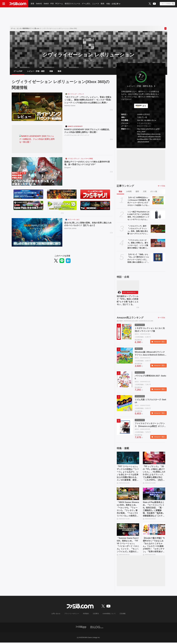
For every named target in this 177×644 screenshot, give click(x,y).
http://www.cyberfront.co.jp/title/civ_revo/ (148, 130)
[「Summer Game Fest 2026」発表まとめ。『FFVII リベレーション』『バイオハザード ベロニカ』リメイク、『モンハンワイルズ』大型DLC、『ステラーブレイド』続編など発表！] (128, 531)
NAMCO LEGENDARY (75, 127)
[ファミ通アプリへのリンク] (81, 628)
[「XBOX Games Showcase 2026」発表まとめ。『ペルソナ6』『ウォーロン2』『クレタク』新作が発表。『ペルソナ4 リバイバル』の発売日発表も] (128, 495)
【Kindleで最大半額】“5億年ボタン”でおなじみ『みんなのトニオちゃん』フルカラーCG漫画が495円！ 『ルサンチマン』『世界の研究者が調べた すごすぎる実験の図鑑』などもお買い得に (154, 546)
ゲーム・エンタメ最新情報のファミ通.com (25, 28)
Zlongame (68, 168)
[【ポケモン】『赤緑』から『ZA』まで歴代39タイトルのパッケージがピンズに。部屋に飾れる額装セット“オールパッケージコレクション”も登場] (158, 257)
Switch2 (39, 4)
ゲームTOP (18, 71)
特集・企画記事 (112, 4)
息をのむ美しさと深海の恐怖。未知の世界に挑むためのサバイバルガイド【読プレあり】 (88, 224)
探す (144, 106)
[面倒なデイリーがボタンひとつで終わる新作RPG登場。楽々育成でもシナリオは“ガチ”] (37, 172)
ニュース (96, 4)
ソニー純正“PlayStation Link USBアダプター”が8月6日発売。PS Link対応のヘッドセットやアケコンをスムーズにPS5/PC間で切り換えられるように (138, 216)
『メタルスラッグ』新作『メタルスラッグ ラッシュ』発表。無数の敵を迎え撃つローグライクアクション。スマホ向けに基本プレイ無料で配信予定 (138, 230)
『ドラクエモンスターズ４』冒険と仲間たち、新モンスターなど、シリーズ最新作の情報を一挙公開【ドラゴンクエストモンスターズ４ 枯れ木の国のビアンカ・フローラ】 (138, 244)
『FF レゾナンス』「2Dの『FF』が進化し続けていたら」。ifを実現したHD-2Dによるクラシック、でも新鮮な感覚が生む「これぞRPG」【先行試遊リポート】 (154, 474)
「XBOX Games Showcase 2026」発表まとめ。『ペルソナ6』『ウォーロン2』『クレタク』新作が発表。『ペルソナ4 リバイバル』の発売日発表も (128, 510)
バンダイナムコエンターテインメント (77, 136)
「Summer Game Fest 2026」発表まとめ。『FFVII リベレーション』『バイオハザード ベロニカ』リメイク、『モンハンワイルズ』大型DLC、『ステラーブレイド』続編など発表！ (128, 546)
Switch (46, 4)
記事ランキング (125, 186)
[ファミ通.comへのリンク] (18, 4)
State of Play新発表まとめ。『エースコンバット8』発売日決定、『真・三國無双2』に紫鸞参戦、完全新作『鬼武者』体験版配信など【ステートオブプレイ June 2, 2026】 (154, 510)
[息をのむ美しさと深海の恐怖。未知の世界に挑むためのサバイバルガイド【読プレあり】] (37, 233)
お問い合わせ (56, 615)
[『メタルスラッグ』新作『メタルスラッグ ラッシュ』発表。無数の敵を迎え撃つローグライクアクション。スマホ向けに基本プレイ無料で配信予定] (158, 229)
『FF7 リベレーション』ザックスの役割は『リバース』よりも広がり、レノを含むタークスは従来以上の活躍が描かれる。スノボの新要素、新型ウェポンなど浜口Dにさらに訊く (128, 474)
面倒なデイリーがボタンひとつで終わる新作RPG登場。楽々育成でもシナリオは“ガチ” (87, 163)
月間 (145, 192)
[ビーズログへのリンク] (97, 628)
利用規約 (86, 615)
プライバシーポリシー (72, 615)
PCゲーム (59, 4)
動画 (103, 4)
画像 (51, 71)
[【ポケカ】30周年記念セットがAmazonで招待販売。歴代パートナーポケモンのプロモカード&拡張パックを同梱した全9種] (158, 201)
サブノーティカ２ (74, 220)
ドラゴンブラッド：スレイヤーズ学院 (80, 159)
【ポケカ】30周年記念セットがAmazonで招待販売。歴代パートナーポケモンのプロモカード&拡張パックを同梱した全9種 (139, 202)
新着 (32, 4)
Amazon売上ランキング (130, 318)
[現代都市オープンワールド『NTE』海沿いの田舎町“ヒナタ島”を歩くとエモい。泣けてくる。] (128, 287)
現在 (120, 192)
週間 (137, 192)
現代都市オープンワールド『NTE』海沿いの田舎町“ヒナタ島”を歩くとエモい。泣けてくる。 (128, 301)
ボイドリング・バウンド (76, 94)
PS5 (52, 4)
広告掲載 (123, 615)
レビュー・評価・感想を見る (140, 86)
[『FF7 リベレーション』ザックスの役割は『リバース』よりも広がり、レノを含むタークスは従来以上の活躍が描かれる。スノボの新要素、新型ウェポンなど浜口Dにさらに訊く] (128, 459)
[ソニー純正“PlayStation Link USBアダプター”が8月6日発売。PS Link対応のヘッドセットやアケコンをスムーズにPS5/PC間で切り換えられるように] (158, 215)
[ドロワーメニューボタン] (4, 4)
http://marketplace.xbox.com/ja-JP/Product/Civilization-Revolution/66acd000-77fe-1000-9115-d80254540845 (149, 138)
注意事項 (96, 615)
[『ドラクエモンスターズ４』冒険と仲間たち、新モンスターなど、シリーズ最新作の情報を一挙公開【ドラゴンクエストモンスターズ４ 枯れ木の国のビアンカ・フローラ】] (158, 243)
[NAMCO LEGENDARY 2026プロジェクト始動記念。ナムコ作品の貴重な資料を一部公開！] (37, 139)
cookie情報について (109, 615)
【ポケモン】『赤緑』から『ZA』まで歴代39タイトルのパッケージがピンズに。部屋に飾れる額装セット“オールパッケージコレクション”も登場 (138, 259)
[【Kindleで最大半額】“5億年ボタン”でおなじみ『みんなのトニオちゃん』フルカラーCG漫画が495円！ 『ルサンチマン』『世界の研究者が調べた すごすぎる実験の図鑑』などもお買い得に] (154, 531)
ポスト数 (154, 192)
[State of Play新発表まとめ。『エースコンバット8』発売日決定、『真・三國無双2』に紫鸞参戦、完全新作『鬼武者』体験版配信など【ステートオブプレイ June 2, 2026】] (154, 495)
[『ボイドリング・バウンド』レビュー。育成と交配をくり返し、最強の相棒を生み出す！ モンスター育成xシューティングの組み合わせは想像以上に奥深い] (37, 107)
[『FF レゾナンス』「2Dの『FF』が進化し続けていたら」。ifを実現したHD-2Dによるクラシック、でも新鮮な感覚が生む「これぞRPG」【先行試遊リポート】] (154, 459)
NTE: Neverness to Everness (131, 293)
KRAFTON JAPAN (70, 229)
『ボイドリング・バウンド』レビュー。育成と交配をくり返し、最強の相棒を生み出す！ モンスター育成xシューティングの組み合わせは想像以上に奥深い (88, 100)
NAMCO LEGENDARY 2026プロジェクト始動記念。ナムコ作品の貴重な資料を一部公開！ (88, 131)
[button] (141, 145)
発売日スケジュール (72, 4)
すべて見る (162, 186)
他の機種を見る (149, 121)
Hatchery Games (70, 106)
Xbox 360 (140, 121)
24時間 (129, 192)
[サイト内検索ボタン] (167, 4)
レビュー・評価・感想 (36, 71)
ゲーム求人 (86, 4)
